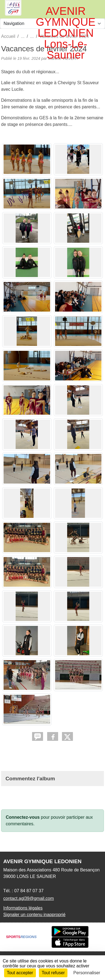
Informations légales (23, 908)
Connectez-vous (23, 817)
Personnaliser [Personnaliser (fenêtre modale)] (87, 973)
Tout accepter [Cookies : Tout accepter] (20, 973)
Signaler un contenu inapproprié (34, 915)
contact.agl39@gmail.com (29, 898)
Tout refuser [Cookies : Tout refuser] (53, 973)
